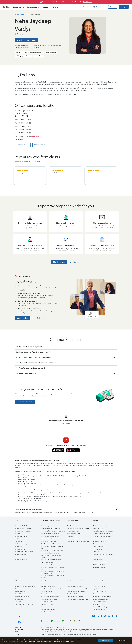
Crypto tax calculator (47, 602)
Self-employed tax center (22, 536)
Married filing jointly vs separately (103, 531)
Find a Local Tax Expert (48, 562)
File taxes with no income (101, 539)
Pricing (56, 7)
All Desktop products (73, 531)
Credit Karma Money (21, 544)
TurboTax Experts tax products (50, 536)
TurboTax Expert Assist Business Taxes (52, 550)
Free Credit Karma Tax (100, 602)
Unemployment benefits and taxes (103, 554)
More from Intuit (98, 604)
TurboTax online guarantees (23, 531)
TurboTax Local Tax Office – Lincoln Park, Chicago (53, 576)
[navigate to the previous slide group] (59, 187)
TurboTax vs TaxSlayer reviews (76, 594)
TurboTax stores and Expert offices (51, 560)
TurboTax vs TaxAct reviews (75, 597)
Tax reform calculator (47, 612)
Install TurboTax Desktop (74, 534)
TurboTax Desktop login (74, 526)
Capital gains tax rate (99, 547)
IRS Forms (18, 534)
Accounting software (99, 586)
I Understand (106, 641)
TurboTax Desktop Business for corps (78, 541)
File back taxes (97, 549)
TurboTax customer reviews (75, 586)
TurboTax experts (20, 14)
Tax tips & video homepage (101, 526)
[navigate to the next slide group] (73, 187)
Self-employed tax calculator (49, 599)
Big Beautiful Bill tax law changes (24, 604)
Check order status (72, 536)
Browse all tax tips (98, 529)
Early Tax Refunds (20, 557)
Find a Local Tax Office (47, 565)
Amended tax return (99, 544)
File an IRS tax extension (22, 594)
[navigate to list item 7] (69, 187)
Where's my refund (20, 591)
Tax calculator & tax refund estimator (51, 589)
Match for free (88, 2)
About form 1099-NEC (100, 541)
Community (18, 602)
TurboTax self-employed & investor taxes (53, 531)
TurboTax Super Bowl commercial (77, 589)
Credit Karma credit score (101, 599)
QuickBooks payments (100, 591)
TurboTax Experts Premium (49, 539)
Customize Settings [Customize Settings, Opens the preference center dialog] (122, 641)
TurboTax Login (19, 599)
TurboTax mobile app (21, 554)
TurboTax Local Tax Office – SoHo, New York (52, 568)
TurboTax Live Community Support (25, 586)
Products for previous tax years (24, 552)
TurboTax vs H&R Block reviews (76, 591)
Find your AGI (97, 552)
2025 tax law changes (99, 567)
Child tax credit (98, 559)
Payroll (95, 589)
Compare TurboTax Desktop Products (78, 529)
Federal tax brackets (99, 565)
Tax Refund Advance (21, 539)
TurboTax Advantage (73, 539)
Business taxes (33, 7)
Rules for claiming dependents (102, 536)
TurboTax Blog (19, 547)
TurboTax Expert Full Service (49, 541)
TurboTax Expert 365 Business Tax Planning (51, 556)
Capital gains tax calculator (49, 604)
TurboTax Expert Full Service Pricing (51, 544)
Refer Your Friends (20, 607)
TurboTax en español (21, 559)
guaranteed (30, 228)
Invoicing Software (98, 612)
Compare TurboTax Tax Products (24, 526)
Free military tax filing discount (50, 534)
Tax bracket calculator (47, 591)
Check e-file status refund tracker (50, 594)
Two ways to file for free (22, 597)
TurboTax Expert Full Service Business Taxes (52, 547)
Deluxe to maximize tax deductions (51, 529)
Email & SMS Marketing (100, 607)
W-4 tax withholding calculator (50, 597)
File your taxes (19, 7)
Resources (46, 7)
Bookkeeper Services (99, 609)
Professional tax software (100, 594)
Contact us (18, 589)
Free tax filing (45, 526)
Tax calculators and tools (48, 586)
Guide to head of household (101, 534)
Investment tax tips (98, 557)
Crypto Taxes (18, 541)
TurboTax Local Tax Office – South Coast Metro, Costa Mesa (53, 572)
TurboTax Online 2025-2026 (23, 529)
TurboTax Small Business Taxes (50, 553)
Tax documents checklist (48, 609)
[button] (66, 510)
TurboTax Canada (20, 549)
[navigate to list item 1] (63, 187)
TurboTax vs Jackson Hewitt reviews (77, 599)
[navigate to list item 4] (66, 187)
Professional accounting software (103, 597)
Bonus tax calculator (47, 607)
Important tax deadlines (100, 562)
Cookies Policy (36, 640)
